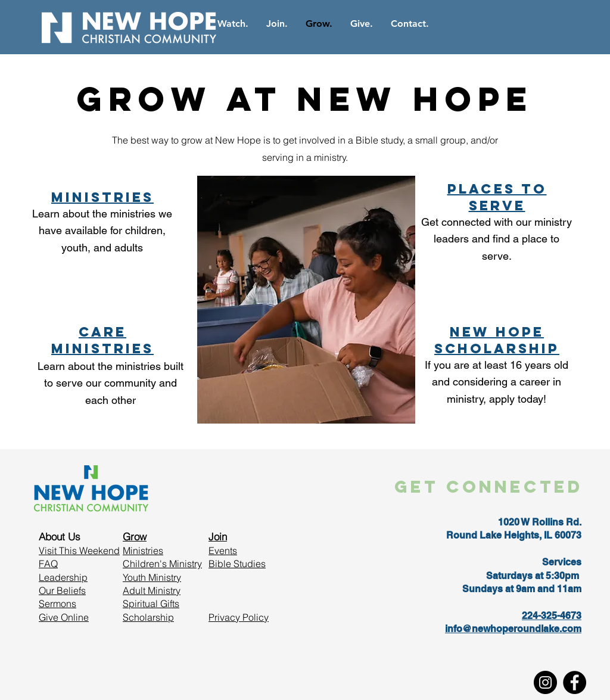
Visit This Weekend (79, 550)
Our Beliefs (62, 590)
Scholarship (148, 617)
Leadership (63, 577)
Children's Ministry (162, 564)
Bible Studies (237, 564)
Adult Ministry (152, 590)
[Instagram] (545, 682)
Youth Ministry (152, 577)
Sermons (57, 603)
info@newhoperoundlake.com (513, 629)
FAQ (48, 564)
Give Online (64, 617)
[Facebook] (575, 682)
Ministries (143, 550)
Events (223, 550)
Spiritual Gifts (151, 603)
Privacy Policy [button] (239, 617)
